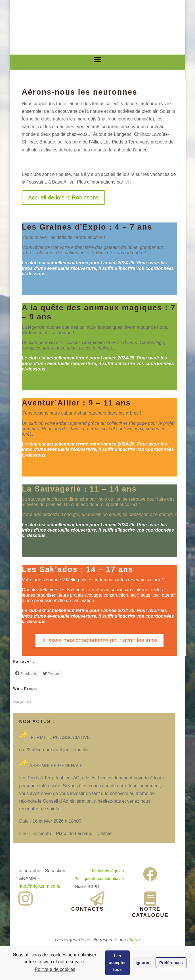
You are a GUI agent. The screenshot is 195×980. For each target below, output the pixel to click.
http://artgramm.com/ (39, 886)
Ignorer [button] (142, 963)
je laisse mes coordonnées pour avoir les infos (99, 640)
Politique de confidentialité (99, 878)
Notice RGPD (87, 887)
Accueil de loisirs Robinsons (63, 197)
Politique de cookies (55, 969)
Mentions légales (108, 871)
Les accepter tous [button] (117, 963)
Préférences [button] (171, 963)
